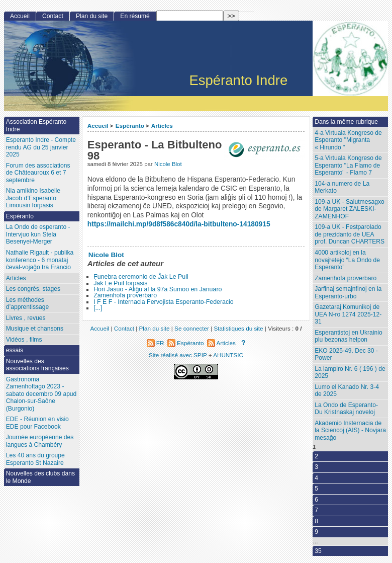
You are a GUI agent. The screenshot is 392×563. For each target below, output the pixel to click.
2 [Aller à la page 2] (316, 456)
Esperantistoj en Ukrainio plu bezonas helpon (348, 336)
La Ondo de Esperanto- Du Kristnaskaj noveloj (346, 409)
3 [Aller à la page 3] (316, 467)
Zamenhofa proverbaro (125, 295)
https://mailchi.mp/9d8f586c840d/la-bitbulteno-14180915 (179, 224)
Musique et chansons (35, 329)
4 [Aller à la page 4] (316, 478)
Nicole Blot (168, 164)
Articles (162, 126)
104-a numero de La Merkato (342, 187)
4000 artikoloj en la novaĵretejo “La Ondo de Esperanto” (347, 260)
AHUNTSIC (228, 355)
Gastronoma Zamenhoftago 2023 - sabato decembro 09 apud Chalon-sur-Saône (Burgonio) (41, 394)
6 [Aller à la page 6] (316, 500)
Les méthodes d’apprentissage (27, 304)
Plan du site (92, 16)
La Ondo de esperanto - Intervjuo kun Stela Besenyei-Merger (38, 234)
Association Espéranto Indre (36, 126)
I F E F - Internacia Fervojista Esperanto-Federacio (164, 302)
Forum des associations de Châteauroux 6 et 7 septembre (38, 173)
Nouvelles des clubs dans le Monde (40, 477)
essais (15, 350)
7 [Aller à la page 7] (316, 510)
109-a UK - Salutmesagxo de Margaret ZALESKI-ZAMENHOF (349, 209)
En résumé (135, 16)
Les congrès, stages (33, 289)
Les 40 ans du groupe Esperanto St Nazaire (35, 459)
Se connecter (192, 328)
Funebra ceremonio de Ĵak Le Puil (141, 277)
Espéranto (130, 126)
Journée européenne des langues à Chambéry (40, 441)
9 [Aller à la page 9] (316, 532)
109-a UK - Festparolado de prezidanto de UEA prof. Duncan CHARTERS (350, 234)
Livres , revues (26, 318)
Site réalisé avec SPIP (179, 355)
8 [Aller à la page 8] (316, 521)
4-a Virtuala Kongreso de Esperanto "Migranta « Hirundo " (348, 140)
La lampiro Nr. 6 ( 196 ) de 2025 (350, 373)
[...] (98, 308)
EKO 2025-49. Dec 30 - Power (346, 354)
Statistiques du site (239, 328)
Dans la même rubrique (346, 122)
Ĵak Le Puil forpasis (120, 283)
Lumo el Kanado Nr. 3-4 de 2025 (347, 391)
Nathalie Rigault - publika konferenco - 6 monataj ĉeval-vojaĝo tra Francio (40, 260)
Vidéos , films (24, 340)
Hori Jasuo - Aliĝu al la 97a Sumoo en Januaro (158, 289)
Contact (53, 16)
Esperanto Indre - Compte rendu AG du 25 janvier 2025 (41, 147)
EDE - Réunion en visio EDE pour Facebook (37, 423)
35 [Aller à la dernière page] (318, 551)
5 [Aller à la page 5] (316, 489)
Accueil (98, 126)
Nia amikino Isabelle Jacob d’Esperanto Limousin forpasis (33, 198)
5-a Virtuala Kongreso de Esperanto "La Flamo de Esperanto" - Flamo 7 (348, 165)
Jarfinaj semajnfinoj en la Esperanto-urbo (348, 293)
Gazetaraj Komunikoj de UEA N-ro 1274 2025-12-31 (348, 314)
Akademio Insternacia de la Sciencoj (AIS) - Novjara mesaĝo (350, 430)
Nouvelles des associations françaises (37, 365)
